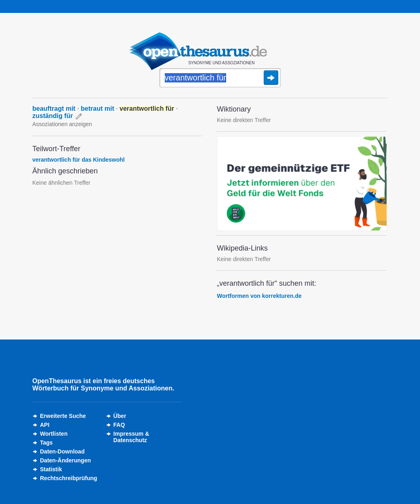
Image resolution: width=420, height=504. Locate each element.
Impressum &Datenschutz (131, 437)
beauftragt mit (54, 109)
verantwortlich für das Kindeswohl (79, 160)
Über (120, 416)
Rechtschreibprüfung (69, 478)
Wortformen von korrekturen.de (259, 296)
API (45, 425)
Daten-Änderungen (65, 460)
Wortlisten (54, 434)
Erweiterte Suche (63, 416)
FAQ (119, 425)
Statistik (51, 469)
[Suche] (220, 78)
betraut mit (98, 109)
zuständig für (52, 116)
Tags (46, 443)
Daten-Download (62, 451)
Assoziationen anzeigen (62, 124)
